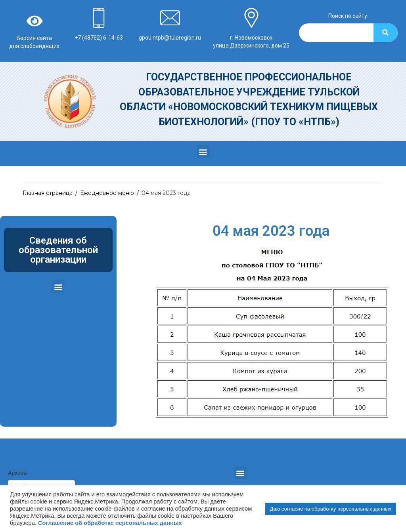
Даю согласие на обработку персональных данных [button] (331, 509)
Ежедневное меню (107, 193)
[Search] (386, 33)
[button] (203, 152)
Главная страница (48, 193)
